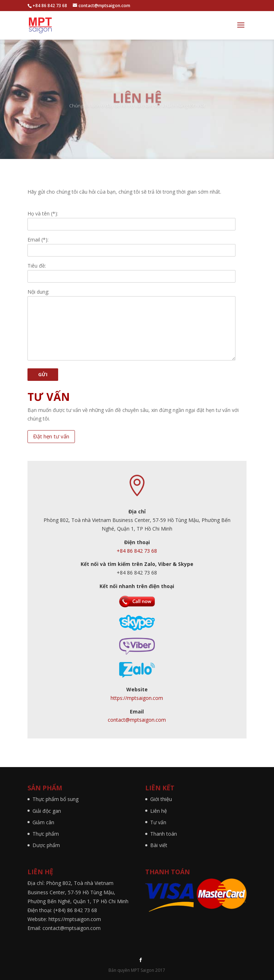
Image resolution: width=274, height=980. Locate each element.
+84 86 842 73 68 (137, 551)
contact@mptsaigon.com (137, 720)
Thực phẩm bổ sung (55, 799)
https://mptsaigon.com (137, 698)
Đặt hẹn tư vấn (51, 436)
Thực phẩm (46, 834)
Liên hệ (159, 811)
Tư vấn (158, 822)
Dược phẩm (46, 845)
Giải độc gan (47, 811)
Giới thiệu (161, 799)
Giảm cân (43, 822)
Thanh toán (164, 834)
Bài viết (159, 845)
